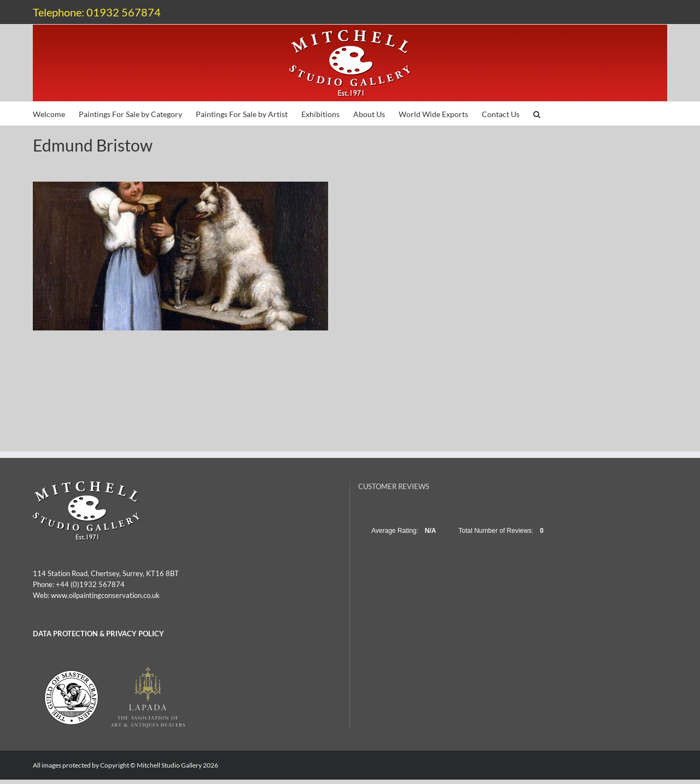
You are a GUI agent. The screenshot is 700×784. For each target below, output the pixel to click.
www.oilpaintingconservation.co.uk (105, 595)
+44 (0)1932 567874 (90, 584)
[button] (537, 114)
